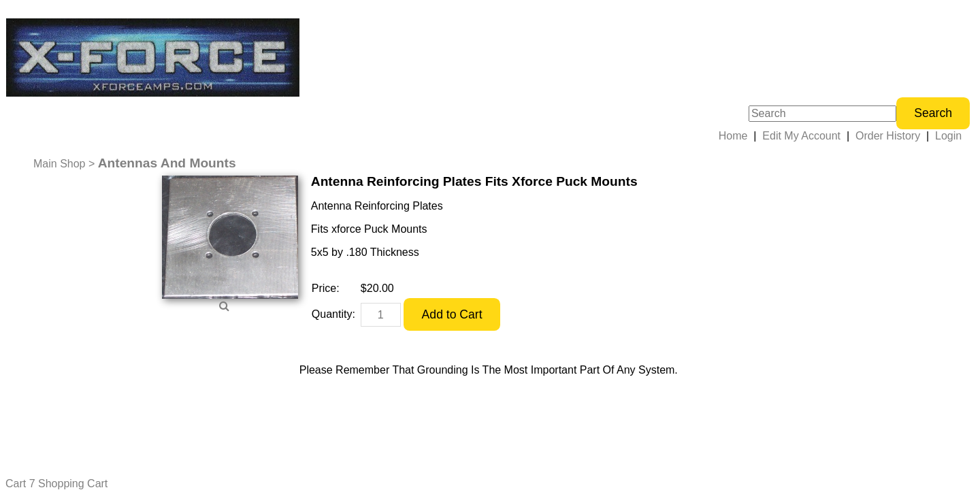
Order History (888, 136)
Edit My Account (801, 136)
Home (733, 136)
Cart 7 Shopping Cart (56, 484)
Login (948, 136)
